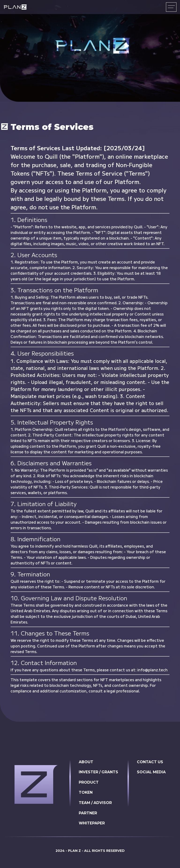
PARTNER (87, 814)
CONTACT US (150, 762)
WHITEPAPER (91, 824)
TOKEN (85, 793)
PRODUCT (88, 783)
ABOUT (86, 762)
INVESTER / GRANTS (98, 772)
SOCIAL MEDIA (151, 772)
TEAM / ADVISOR (95, 803)
